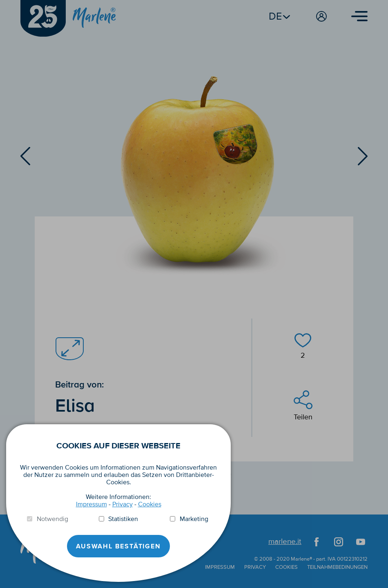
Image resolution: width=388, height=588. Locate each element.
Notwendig (52, 519)
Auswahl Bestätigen (118, 546)
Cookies (150, 504)
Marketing (194, 519)
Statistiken (123, 519)
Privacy (123, 504)
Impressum (91, 504)
